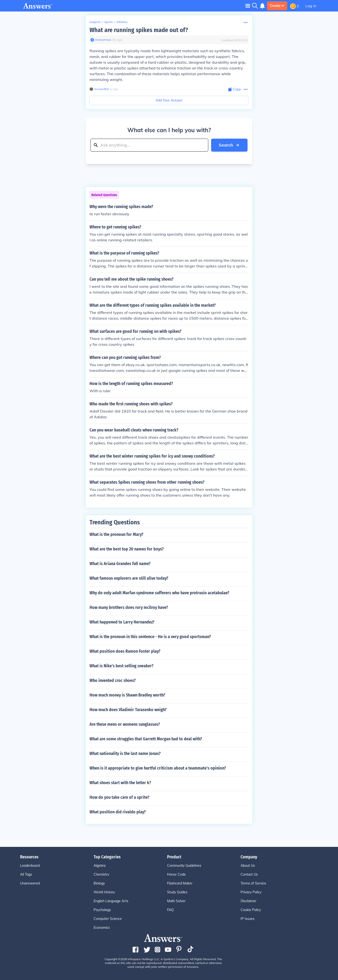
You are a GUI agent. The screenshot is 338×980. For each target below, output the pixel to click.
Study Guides (177, 892)
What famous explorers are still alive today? (129, 578)
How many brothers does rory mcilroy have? (129, 607)
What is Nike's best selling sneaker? (121, 666)
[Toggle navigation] (248, 6)
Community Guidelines (184, 866)
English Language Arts (111, 901)
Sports (109, 22)
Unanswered (30, 883)
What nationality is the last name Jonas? (125, 753)
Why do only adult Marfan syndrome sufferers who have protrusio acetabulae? (159, 593)
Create (277, 6)
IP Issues (248, 919)
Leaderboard (30, 866)
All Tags (26, 874)
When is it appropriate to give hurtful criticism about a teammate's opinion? (158, 768)
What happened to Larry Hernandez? (122, 622)
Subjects (95, 22)
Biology (99, 883)
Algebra (100, 866)
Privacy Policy (251, 892)
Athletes (122, 22)
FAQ (170, 910)
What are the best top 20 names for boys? (127, 549)
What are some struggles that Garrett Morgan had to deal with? (146, 739)
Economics (102, 928)
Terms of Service (253, 883)
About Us (248, 866)
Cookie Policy (251, 910)
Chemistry (101, 874)
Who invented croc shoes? (113, 680)
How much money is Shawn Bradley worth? (127, 695)
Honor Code (176, 874)
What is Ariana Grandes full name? (120, 564)
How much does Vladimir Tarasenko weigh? (128, 710)
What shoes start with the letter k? (120, 783)
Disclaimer (248, 901)
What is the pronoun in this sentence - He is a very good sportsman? (150, 637)
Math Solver (176, 901)
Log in (311, 6)
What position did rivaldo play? (118, 812)
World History (104, 892)
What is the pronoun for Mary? (116, 534)
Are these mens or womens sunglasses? (125, 724)
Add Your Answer (169, 100)
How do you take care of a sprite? (119, 797)
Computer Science (108, 919)
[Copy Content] (235, 89)
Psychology (102, 910)
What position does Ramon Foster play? (125, 651)
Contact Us (249, 874)
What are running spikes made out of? (139, 30)
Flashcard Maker (180, 883)
